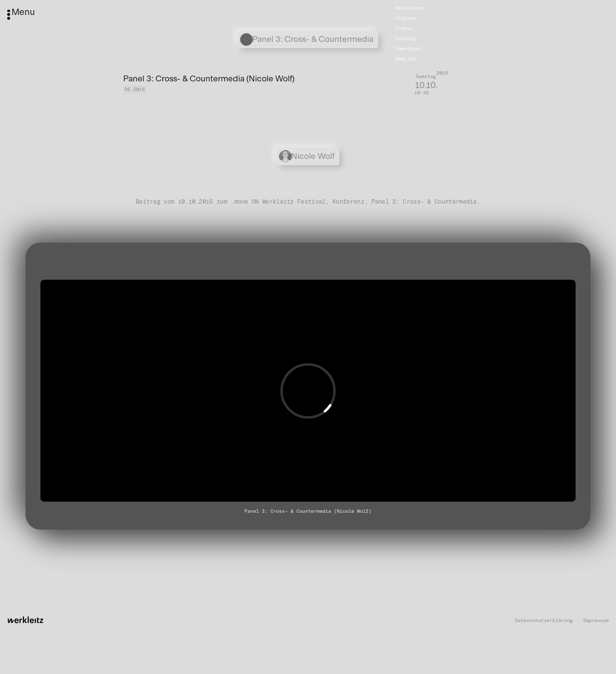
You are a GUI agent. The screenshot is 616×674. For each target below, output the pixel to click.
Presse (404, 28)
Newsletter (410, 8)
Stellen (406, 18)
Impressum (596, 621)
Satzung (406, 39)
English (406, 59)
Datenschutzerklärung (544, 621)
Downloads (409, 49)
